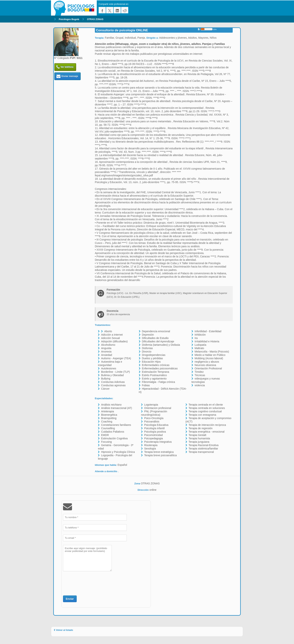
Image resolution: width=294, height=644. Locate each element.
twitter (110, 10)
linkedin (117, 10)
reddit (125, 10)
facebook (102, 10)
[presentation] (91, 583)
